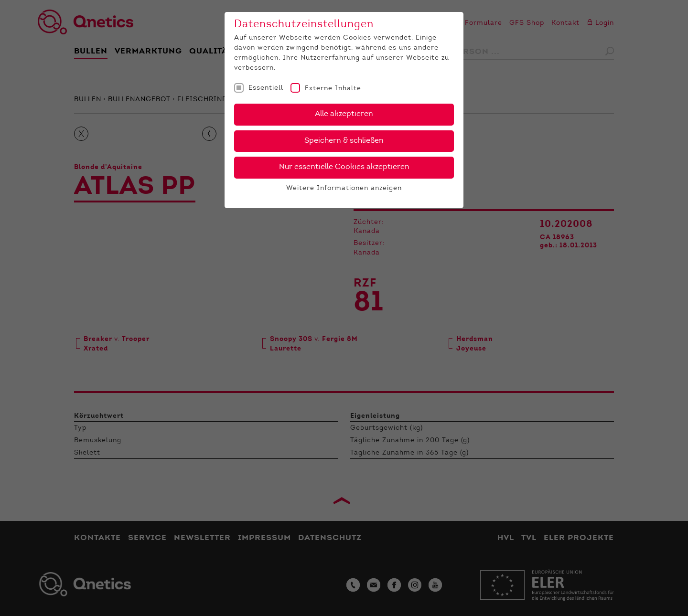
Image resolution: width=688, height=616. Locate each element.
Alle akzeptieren (344, 114)
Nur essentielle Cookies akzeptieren (344, 167)
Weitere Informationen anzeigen (344, 189)
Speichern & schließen (344, 141)
